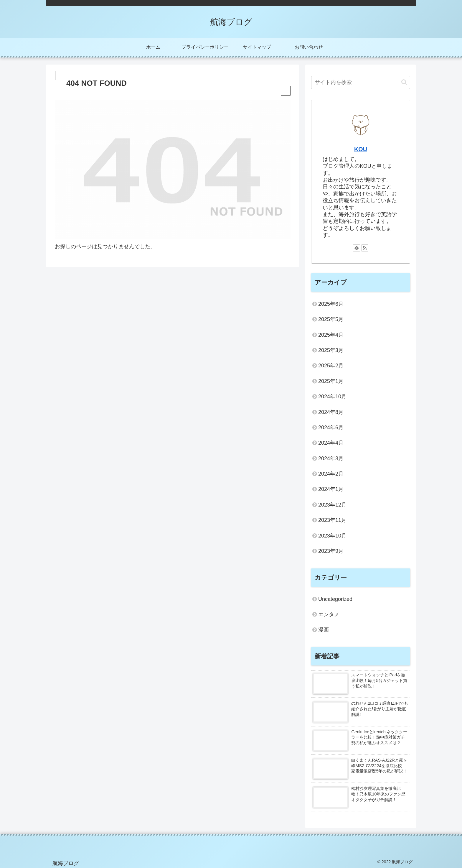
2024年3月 (331, 458)
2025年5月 (331, 319)
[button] (404, 82)
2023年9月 (331, 551)
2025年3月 (331, 350)
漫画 (324, 630)
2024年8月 (331, 412)
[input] (361, 82)
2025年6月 (331, 304)
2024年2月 (331, 474)
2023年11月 (332, 520)
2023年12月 (332, 505)
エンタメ (329, 614)
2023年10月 (332, 536)
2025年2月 (331, 366)
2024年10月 (332, 397)
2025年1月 (331, 381)
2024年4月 (331, 443)
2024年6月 (331, 428)
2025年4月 (331, 335)
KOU (361, 149)
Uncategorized (335, 599)
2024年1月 (331, 489)
